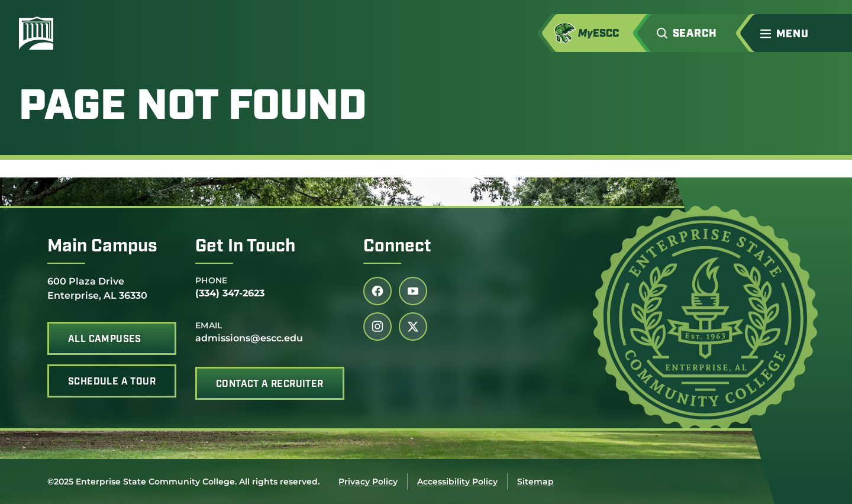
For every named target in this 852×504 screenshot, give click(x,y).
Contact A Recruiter (270, 385)
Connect (397, 247)
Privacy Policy (368, 482)
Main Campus (102, 247)
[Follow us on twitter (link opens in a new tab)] (413, 327)
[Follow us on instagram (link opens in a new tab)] (377, 327)
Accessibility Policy (457, 482)
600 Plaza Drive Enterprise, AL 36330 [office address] (97, 288)
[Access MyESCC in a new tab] (600, 33)
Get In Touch (245, 247)
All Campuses (105, 340)
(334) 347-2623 (230, 293)
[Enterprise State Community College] (93, 33)
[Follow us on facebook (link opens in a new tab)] (377, 291)
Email (209, 325)
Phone (212, 280)
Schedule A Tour (112, 382)
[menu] (787, 34)
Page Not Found (193, 108)
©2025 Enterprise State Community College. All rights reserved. (183, 482)
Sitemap (535, 482)
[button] (699, 33)
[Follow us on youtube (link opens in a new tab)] (413, 291)
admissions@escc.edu (249, 338)
